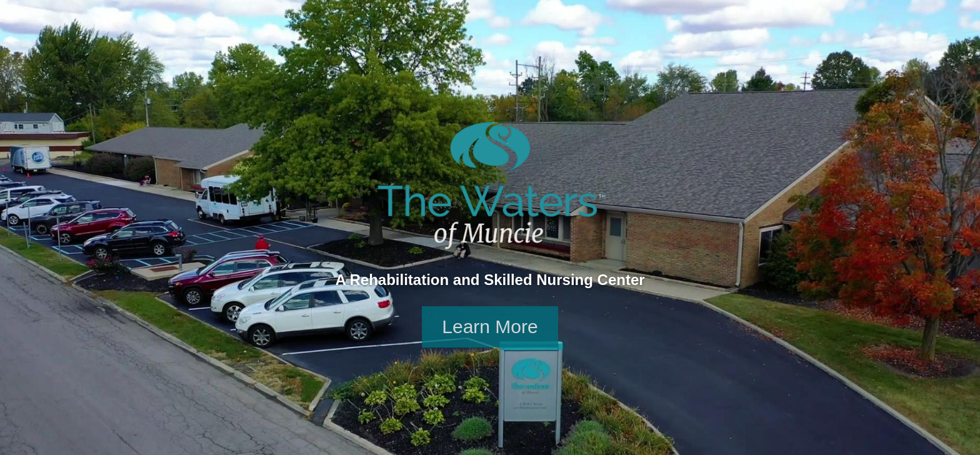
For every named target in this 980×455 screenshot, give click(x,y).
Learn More (490, 327)
